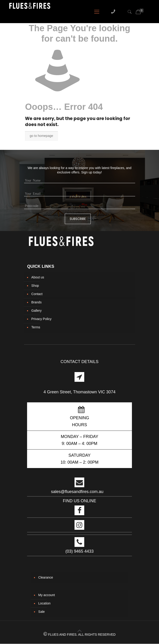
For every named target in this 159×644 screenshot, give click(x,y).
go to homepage (41, 136)
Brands (36, 302)
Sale (41, 612)
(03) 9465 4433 (79, 551)
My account (47, 595)
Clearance (46, 577)
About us (38, 277)
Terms (36, 327)
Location (44, 603)
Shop (35, 286)
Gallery (36, 311)
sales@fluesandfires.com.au (77, 492)
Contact (37, 294)
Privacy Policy (41, 319)
